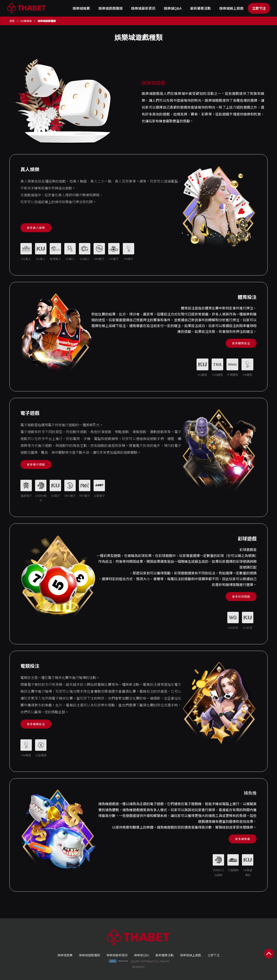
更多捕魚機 (243, 839)
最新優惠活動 (200, 8)
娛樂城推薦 (81, 8)
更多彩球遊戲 (241, 596)
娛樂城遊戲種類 (111, 8)
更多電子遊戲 (36, 464)
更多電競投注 (36, 724)
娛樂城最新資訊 (143, 8)
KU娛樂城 (26, 21)
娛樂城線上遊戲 (231, 8)
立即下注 (259, 8)
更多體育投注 (241, 343)
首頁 (12, 21)
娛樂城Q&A (173, 8)
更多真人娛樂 (36, 228)
